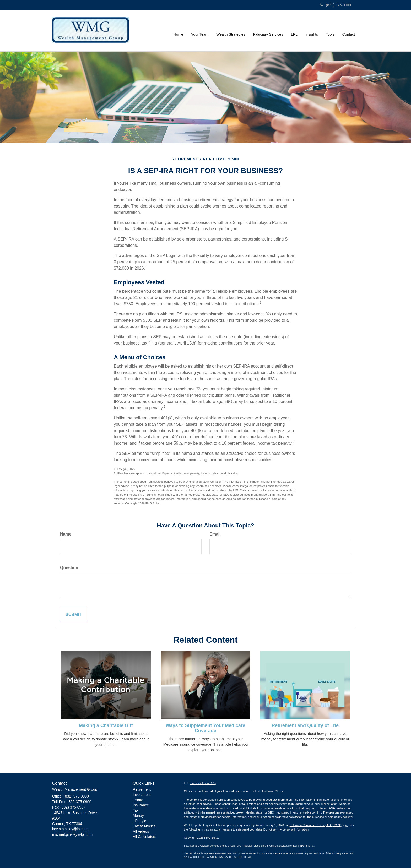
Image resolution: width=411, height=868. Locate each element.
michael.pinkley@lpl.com (72, 834)
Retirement (142, 789)
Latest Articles (144, 826)
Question (69, 568)
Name (66, 534)
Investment (142, 795)
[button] (200, 31)
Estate (138, 800)
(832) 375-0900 (336, 5)
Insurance (141, 805)
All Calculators (145, 837)
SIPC (311, 846)
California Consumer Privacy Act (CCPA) (316, 825)
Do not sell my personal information (286, 829)
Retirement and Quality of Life (305, 725)
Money (138, 816)
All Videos (141, 831)
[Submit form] (74, 615)
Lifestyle (140, 821)
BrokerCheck (275, 791)
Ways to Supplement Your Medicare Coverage (206, 728)
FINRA (302, 846)
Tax (136, 810)
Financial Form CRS (203, 783)
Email (215, 534)
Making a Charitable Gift (106, 725)
